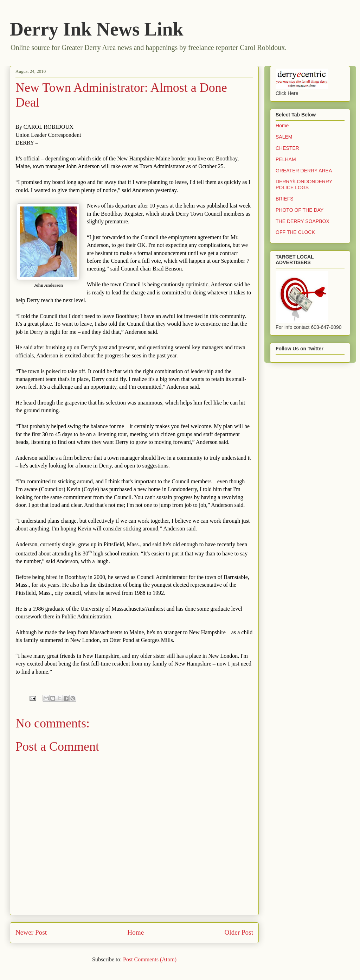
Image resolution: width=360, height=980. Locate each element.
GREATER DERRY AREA (304, 171)
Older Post (239, 932)
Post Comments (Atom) (150, 959)
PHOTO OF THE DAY (300, 210)
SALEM (284, 137)
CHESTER (287, 148)
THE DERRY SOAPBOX (303, 221)
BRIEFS (285, 199)
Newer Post (31, 932)
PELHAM (286, 159)
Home (136, 932)
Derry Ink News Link (97, 29)
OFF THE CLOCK (295, 232)
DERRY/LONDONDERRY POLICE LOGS (304, 184)
